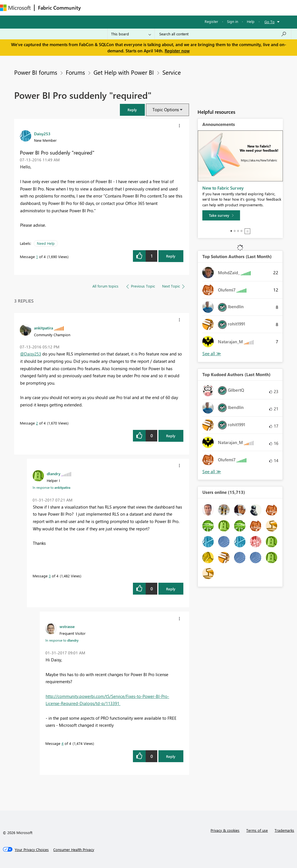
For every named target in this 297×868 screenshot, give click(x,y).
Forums (94, 7)
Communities (167, 7)
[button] (132, 110)
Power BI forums (36, 72)
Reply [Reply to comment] (171, 436)
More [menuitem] (212, 7)
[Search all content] (223, 34)
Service (172, 72)
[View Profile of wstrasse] (67, 626)
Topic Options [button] (166, 110)
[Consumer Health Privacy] (74, 850)
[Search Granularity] (131, 34)
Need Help (46, 243)
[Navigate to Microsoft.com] (15, 8)
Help (251, 21)
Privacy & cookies (225, 830)
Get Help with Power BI (124, 72)
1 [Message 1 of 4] (37, 257)
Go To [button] (270, 22)
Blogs (192, 7)
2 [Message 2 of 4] (37, 423)
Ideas (142, 7)
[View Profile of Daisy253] (42, 134)
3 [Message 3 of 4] (50, 576)
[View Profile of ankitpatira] (44, 328)
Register (211, 21)
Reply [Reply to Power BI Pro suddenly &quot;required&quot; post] (171, 256)
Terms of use (257, 830)
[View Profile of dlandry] (54, 473)
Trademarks (284, 830)
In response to (51, 487)
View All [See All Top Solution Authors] (212, 354)
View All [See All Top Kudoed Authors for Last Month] (212, 472)
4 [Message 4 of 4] (62, 743)
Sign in (233, 21)
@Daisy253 (31, 354)
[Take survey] (221, 215)
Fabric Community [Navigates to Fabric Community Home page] (59, 8)
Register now (177, 51)
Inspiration (119, 7)
